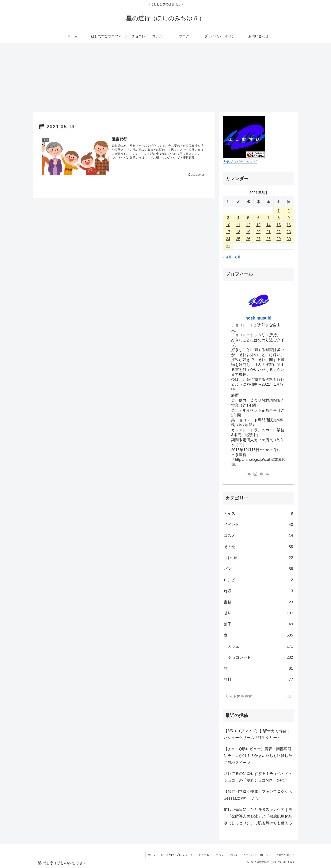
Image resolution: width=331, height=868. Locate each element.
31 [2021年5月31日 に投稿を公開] (228, 246)
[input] (258, 697)
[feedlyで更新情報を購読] (261, 474)
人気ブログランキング (240, 162)
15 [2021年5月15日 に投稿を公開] (279, 225)
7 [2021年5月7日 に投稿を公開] (269, 218)
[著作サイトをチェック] (249, 474)
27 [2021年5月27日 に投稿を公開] (258, 239)
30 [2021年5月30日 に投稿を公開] (289, 239)
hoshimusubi (258, 318)
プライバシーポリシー (257, 855)
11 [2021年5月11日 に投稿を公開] (238, 225)
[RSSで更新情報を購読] (267, 474)
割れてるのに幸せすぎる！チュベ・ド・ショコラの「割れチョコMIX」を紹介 (258, 777)
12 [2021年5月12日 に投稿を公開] (248, 225)
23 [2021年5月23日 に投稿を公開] (289, 232)
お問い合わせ (285, 855)
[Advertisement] (165, 77)
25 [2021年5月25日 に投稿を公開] (238, 239)
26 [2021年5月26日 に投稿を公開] (248, 239)
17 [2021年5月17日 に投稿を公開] (228, 232)
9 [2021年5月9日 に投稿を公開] (289, 218)
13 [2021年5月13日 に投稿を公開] (258, 225)
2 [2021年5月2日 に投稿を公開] (289, 211)
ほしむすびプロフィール (177, 855)
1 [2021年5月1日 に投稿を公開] (279, 211)
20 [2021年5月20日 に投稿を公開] (258, 232)
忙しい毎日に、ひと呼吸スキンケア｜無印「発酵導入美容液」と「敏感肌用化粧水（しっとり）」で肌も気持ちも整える (258, 816)
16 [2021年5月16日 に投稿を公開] (289, 225)
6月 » (240, 257)
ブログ (233, 855)
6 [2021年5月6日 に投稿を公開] (258, 218)
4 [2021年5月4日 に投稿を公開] (238, 218)
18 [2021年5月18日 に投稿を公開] (238, 232)
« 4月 (227, 257)
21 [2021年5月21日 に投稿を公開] (269, 232)
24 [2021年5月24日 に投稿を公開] (228, 239)
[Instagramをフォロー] (255, 474)
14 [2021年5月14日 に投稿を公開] (269, 225)
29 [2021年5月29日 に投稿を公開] (279, 239)
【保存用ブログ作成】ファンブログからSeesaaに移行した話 (258, 795)
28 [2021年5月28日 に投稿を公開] (269, 239)
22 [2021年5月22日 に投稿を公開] (279, 232)
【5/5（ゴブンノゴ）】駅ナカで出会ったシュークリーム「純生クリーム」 (257, 734)
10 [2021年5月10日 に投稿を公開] (228, 225)
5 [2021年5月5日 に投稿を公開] (248, 218)
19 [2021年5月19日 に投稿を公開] (248, 232)
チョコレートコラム (211, 855)
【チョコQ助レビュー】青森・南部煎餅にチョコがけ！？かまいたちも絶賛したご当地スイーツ (258, 756)
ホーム (152, 855)
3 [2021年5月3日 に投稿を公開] (228, 218)
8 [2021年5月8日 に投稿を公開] (279, 218)
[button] (290, 697)
